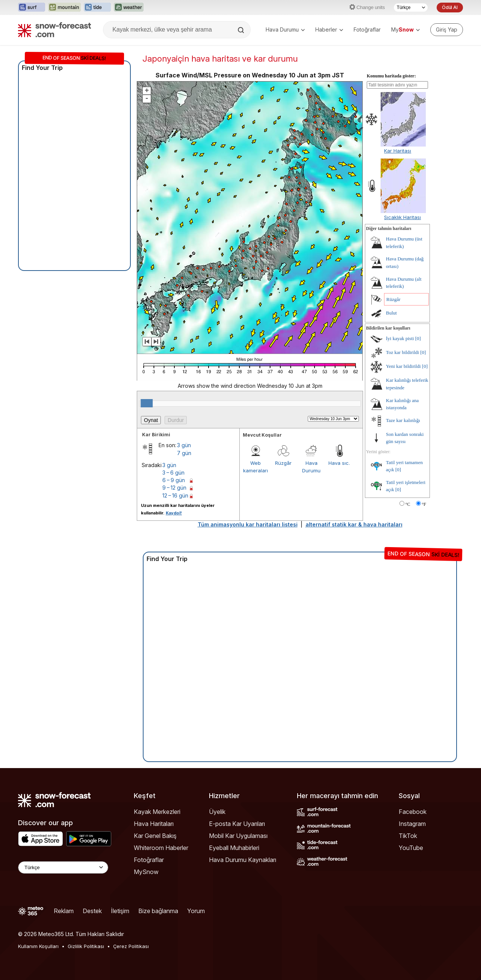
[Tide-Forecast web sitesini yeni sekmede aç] (97, 8)
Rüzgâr (283, 463)
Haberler (329, 29)
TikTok (408, 836)
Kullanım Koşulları (38, 946)
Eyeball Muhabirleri (234, 848)
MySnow (146, 872)
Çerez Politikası (131, 946)
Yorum (196, 911)
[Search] (242, 30)
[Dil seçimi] (411, 8)
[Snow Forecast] (54, 30)
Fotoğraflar (367, 29)
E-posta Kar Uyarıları (237, 824)
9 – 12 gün (174, 488)
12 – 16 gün (175, 495)
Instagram (412, 824)
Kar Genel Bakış (155, 836)
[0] (418, 338)
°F (424, 504)
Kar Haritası (398, 151)
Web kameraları (256, 467)
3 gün (184, 445)
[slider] (147, 403)
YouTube (411, 848)
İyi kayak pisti (400, 338)
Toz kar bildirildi (402, 352)
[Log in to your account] (447, 30)
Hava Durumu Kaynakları (243, 860)
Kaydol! (174, 513)
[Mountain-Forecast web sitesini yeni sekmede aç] (64, 8)
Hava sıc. (339, 463)
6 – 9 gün (174, 480)
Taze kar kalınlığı (403, 420)
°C (408, 504)
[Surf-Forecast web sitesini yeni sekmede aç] (32, 8)
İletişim (120, 911)
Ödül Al (450, 7)
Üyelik (217, 812)
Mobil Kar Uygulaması (238, 836)
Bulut (391, 313)
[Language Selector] (63, 867)
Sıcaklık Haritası (402, 217)
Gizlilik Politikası (86, 946)
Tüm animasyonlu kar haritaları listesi (248, 524)
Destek (92, 911)
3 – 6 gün (173, 473)
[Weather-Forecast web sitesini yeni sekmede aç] (129, 8)
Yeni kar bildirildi (403, 366)
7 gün (184, 453)
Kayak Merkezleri (157, 812)
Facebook (413, 812)
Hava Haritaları (154, 824)
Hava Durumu (285, 29)
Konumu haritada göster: (391, 76)
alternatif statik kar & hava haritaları (354, 524)
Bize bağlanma (158, 911)
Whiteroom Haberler (161, 848)
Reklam (64, 911)
